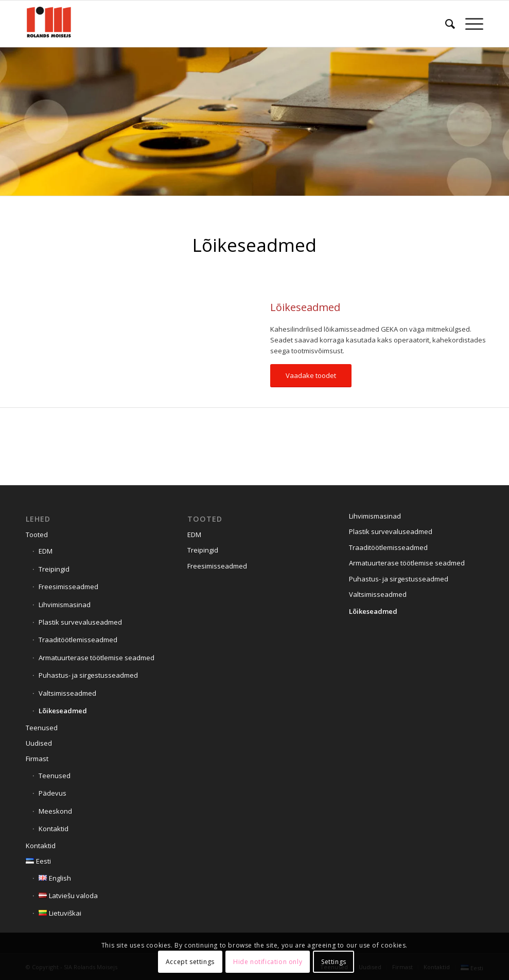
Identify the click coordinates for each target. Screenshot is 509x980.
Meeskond (55, 811)
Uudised (39, 743)
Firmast (37, 759)
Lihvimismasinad (65, 605)
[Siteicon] (49, 24)
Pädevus (52, 793)
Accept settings (190, 962)
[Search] (445, 24)
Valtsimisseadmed (67, 693)
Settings (334, 962)
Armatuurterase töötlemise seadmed (96, 658)
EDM (46, 551)
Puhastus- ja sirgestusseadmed (88, 675)
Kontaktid (54, 829)
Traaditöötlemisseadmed (78, 640)
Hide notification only (268, 962)
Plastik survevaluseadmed (80, 622)
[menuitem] (445, 24)
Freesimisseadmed (68, 587)
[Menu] (469, 24)
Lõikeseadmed (63, 711)
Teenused (42, 728)
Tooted (37, 535)
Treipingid (54, 569)
